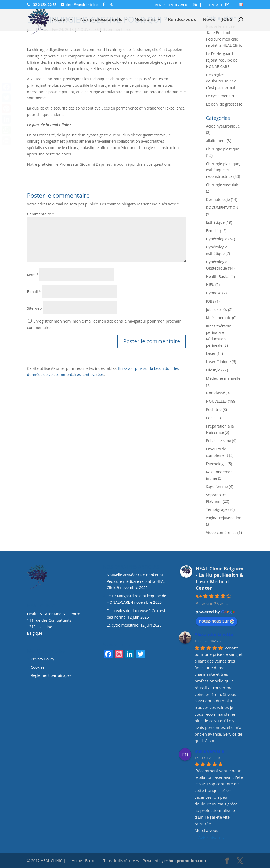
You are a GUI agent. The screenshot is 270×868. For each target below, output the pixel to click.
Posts (211, 418)
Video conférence (221, 532)
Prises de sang (219, 441)
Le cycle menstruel (222, 96)
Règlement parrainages (51, 675)
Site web (35, 308)
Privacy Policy (43, 659)
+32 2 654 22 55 (44, 5)
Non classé (215, 393)
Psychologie (216, 464)
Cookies (38, 667)
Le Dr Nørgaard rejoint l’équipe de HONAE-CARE (222, 60)
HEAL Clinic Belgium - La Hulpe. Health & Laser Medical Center (219, 578)
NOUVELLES (217, 401)
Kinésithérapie (219, 318)
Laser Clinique (218, 362)
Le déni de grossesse (224, 104)
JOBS (227, 20)
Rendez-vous (182, 20)
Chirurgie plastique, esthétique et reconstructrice (223, 170)
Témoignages (218, 509)
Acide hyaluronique (223, 126)
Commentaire (41, 214)
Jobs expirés (217, 310)
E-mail (34, 292)
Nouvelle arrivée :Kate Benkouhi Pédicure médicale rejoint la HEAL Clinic (136, 581)
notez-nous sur (217, 621)
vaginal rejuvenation (224, 518)
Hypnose (214, 293)
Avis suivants (211, 838)
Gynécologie (217, 239)
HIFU (210, 285)
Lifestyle (213, 370)
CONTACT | (220, 5)
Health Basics (218, 276)
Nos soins (145, 20)
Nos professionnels (101, 20)
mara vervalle (209, 751)
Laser (211, 353)
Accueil (60, 20)
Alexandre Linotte (214, 634)
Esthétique (215, 222)
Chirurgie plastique (223, 149)
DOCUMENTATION (222, 207)
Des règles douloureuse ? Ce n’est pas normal (221, 81)
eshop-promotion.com (185, 861)
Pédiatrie (214, 409)
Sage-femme (217, 487)
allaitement (216, 141)
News (209, 20)
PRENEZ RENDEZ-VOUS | (177, 5)
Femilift (213, 231)
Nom (33, 275)
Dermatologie (218, 199)
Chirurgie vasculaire (223, 185)
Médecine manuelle (223, 378)
